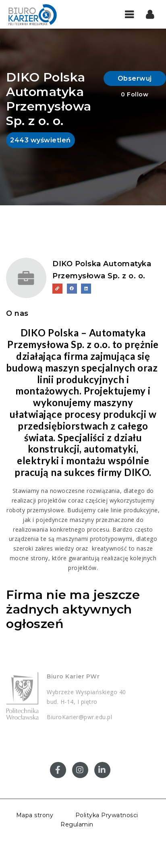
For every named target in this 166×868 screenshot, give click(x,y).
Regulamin (77, 824)
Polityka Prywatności (107, 815)
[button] (150, 14)
